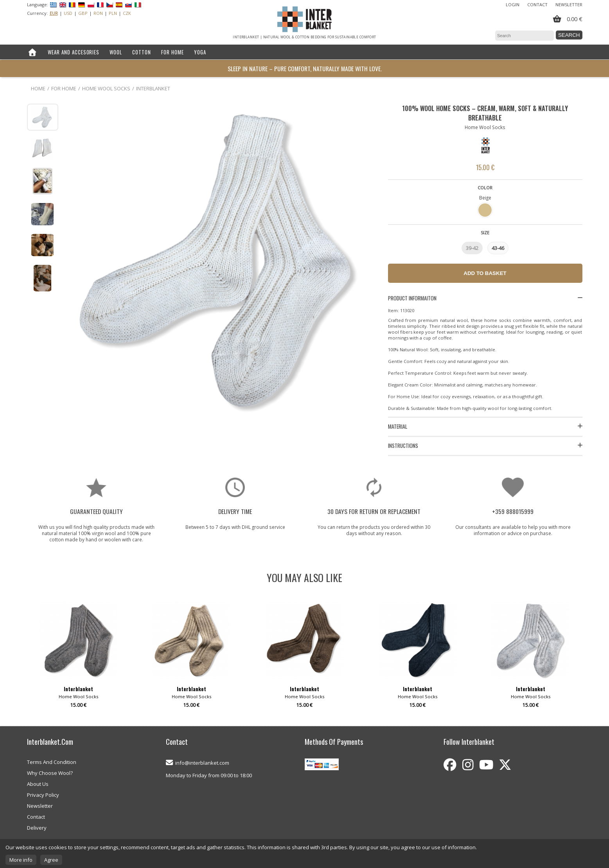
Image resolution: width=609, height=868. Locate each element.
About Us (38, 784)
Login (513, 4)
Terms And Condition (52, 762)
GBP (83, 13)
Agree (51, 860)
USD (68, 13)
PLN (113, 13)
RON (98, 13)
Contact (537, 4)
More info (21, 860)
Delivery (37, 828)
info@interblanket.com (202, 763)
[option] (79, 658)
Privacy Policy (43, 795)
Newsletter (569, 4)
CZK (127, 13)
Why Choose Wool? (50, 773)
